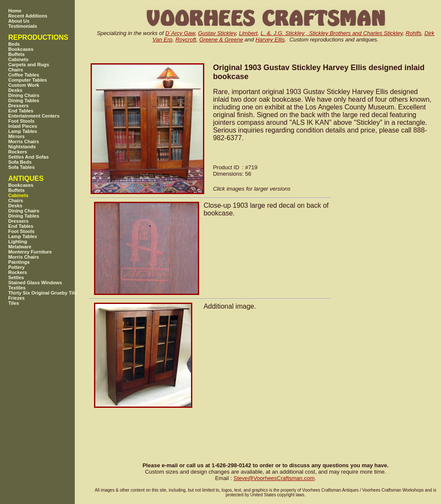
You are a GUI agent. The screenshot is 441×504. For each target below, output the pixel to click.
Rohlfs (413, 33)
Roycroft (185, 40)
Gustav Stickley (217, 33)
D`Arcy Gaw (180, 33)
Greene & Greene (221, 40)
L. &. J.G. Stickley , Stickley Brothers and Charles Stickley (332, 33)
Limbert (248, 33)
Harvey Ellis (270, 40)
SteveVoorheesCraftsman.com (274, 478)
